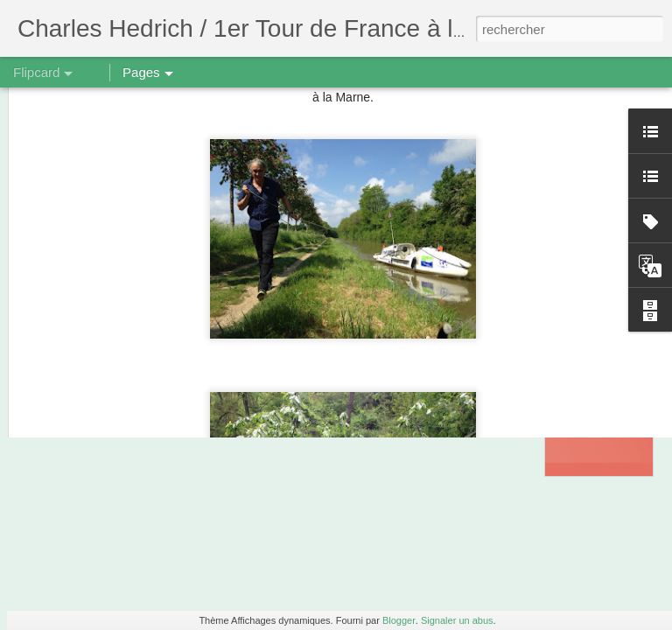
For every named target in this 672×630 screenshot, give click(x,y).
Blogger (399, 620)
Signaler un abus (457, 620)
